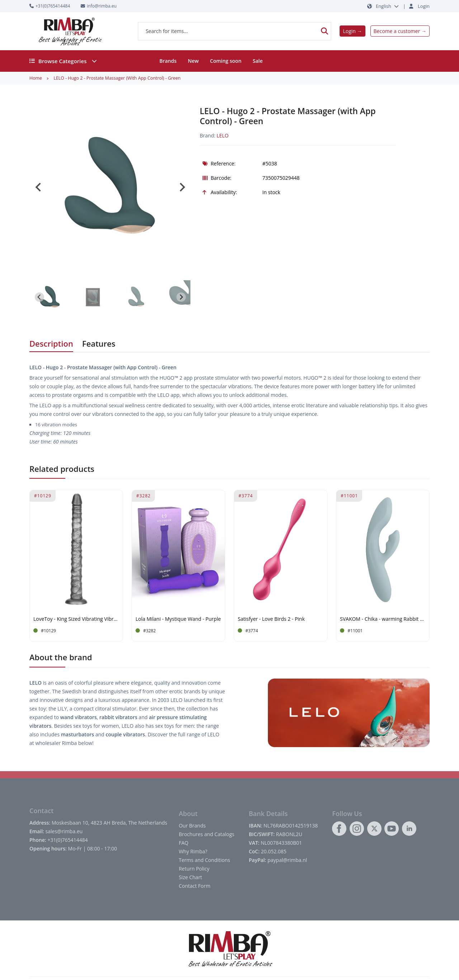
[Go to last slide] (39, 187)
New (193, 61)
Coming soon (226, 61)
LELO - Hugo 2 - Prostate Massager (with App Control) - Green (117, 78)
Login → (352, 31)
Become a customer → (400, 31)
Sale (258, 61)
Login (424, 6)
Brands (168, 61)
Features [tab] (99, 343)
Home (36, 78)
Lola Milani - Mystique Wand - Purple (178, 619)
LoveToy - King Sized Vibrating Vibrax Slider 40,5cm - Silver (76, 619)
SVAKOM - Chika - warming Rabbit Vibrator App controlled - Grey (383, 619)
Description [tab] (51, 343)
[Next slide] (182, 187)
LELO (223, 135)
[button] (50, 297)
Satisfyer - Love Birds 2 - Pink (271, 619)
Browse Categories (63, 61)
